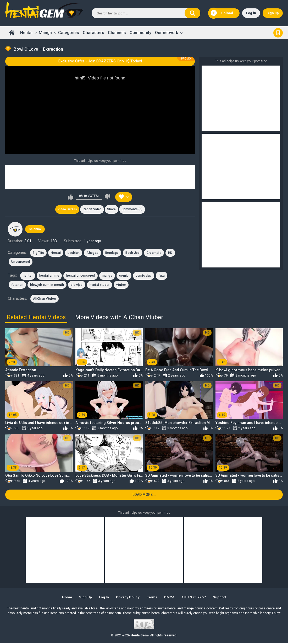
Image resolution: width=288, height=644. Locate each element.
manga (107, 276)
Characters (93, 33)
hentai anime (49, 276)
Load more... (144, 496)
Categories (69, 33)
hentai (28, 276)
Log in (251, 13)
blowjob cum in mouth (47, 285)
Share (112, 210)
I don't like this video (107, 197)
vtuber (121, 285)
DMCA (171, 598)
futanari (17, 285)
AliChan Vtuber (45, 299)
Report (92, 210)
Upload (222, 13)
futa (162, 276)
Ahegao (92, 253)
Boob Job (132, 253)
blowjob (77, 285)
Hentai (26, 33)
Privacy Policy (128, 598)
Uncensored (21, 262)
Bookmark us (278, 33)
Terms (153, 598)
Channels (117, 33)
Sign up (273, 13)
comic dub (144, 276)
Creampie (154, 253)
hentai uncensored (80, 276)
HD (170, 253)
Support (222, 598)
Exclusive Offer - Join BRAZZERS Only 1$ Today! (100, 61)
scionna (35, 229)
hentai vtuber (100, 285)
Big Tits (38, 253)
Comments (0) (133, 210)
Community (140, 33)
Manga (45, 33)
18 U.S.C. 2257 (196, 598)
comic (124, 276)
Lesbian (74, 253)
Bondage (112, 253)
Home (12, 33)
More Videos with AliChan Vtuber (119, 318)
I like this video (71, 197)
